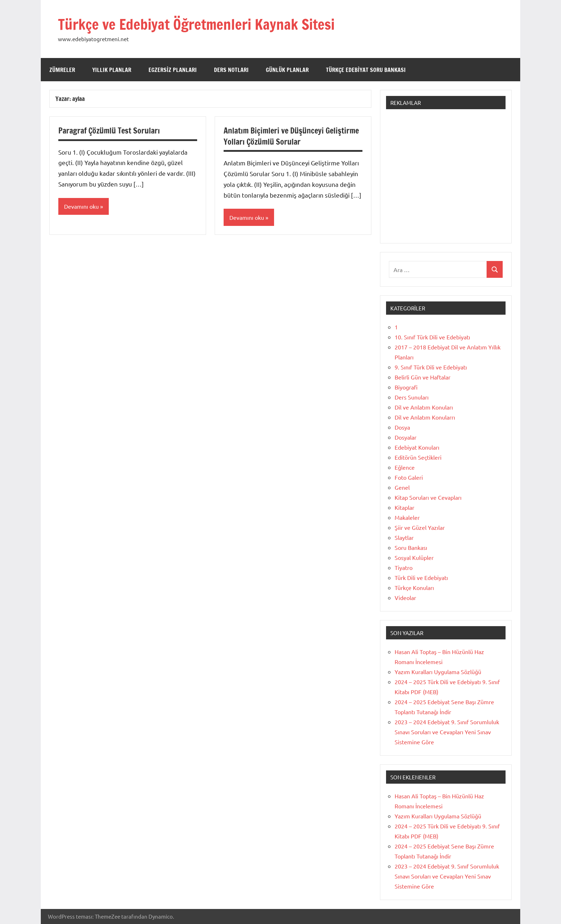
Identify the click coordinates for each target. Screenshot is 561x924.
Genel (402, 487)
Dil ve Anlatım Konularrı (425, 417)
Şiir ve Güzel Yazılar (420, 527)
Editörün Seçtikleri (418, 457)
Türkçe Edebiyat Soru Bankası (366, 70)
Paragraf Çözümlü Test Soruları (109, 130)
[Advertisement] (446, 180)
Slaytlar (404, 537)
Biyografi (406, 387)
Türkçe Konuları (414, 587)
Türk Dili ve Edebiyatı (421, 577)
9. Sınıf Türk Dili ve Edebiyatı (431, 367)
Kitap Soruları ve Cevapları (428, 497)
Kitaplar (404, 507)
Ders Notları (231, 70)
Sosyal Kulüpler (414, 557)
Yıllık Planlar (112, 70)
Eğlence (405, 467)
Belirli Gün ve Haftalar (423, 377)
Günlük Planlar (287, 70)
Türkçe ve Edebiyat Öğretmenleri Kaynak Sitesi (196, 24)
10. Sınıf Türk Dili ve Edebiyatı (432, 337)
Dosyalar (406, 437)
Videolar (405, 598)
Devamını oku (81, 206)
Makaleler (407, 517)
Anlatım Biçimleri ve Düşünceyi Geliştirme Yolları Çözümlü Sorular (291, 136)
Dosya (402, 427)
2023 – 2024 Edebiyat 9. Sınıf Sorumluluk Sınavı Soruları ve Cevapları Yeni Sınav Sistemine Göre (447, 732)
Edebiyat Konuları (417, 447)
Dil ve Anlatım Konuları (424, 407)
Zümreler (62, 70)
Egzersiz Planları (173, 70)
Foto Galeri (409, 477)
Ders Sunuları (412, 397)
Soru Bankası (411, 547)
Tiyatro (404, 567)
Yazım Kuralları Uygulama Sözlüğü (438, 672)
